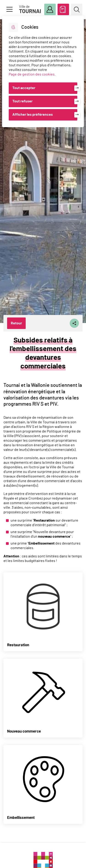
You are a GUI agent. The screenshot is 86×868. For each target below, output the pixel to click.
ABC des (63, 8)
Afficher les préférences (33, 115)
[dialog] (43, 72)
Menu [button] (9, 9)
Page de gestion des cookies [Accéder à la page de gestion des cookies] (32, 74)
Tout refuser (22, 101)
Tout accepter (24, 88)
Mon (50, 10)
